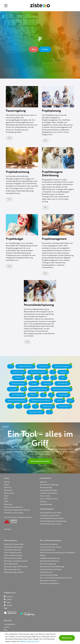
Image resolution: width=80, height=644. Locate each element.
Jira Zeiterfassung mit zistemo (50, 516)
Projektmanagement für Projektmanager (53, 521)
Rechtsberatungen (46, 488)
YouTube (8, 605)
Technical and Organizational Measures (17, 510)
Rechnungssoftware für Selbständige (52, 567)
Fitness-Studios (45, 496)
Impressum (8, 488)
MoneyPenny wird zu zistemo (14, 513)
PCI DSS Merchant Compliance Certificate (18, 517)
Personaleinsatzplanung (63, 388)
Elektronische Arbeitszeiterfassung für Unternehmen (58, 553)
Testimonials (8, 490)
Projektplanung (51, 111)
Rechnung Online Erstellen (13, 558)
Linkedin (8, 599)
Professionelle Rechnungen (13, 555)
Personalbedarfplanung (40, 388)
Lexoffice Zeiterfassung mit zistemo (52, 518)
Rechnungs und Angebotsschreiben (16, 561)
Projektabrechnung (17, 172)
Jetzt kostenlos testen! (40, 461)
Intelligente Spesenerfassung (50, 558)
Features (65, 371)
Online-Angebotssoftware (13, 553)
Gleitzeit (43, 555)
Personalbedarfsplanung (39, 305)
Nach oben (8, 529)
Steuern (61, 400)
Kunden (35, 383)
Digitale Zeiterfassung (47, 550)
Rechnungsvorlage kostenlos (14, 572)
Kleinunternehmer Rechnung (49, 561)
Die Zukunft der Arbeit (39, 371)
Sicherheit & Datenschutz (18, 400)
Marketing (48, 383)
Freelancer (20, 377)
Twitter (7, 602)
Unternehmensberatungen (49, 490)
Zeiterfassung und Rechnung (49, 583)
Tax (72, 400)
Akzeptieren (67, 638)
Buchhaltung (45, 366)
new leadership (64, 383)
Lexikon (45, 49)
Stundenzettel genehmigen (49, 575)
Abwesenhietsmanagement (49, 544)
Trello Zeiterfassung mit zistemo (51, 524)
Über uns (7, 482)
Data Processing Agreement (13, 507)
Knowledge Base (10, 624)
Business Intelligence (63, 366)
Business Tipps (20, 371)
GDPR (6, 502)
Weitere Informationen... (30, 642)
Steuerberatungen (46, 504)
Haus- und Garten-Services (49, 499)
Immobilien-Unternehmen (49, 493)
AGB (6, 499)
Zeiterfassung (49, 406)
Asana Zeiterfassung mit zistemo (51, 513)
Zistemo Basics (65, 406)
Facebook (8, 596)
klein (64, 377)
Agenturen (43, 482)
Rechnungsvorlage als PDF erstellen (16, 567)
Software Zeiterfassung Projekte (51, 569)
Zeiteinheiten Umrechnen (48, 581)
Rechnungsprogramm (11, 564)
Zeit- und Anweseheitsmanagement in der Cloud (56, 578)
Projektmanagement (54, 239)
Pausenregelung (16, 111)
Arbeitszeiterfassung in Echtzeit (51, 547)
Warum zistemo (9, 493)
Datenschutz (8, 504)
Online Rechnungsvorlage (13, 550)
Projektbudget (15, 239)
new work (14, 388)
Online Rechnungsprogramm (13, 547)
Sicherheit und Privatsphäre (42, 400)
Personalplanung (19, 394)
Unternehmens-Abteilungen (49, 485)
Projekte (34, 394)
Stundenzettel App (46, 572)
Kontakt (7, 485)
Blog (34, 49)
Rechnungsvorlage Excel (12, 569)
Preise (6, 496)
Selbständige (64, 394)
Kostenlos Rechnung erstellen (14, 544)
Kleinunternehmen (19, 383)
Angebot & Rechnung (27, 366)
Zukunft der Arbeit (37, 411)
